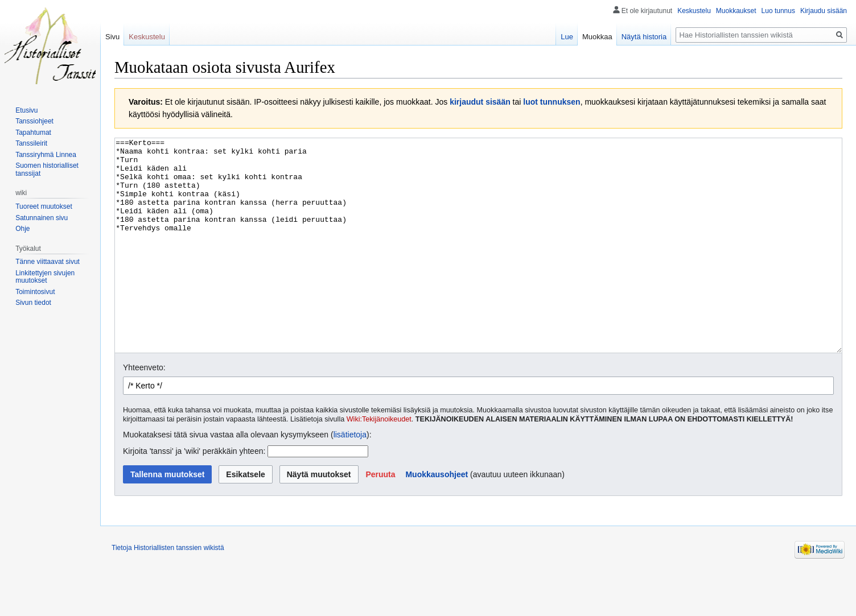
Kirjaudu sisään (824, 11)
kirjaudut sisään (480, 102)
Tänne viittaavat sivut (48, 262)
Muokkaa (597, 37)
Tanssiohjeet (34, 121)
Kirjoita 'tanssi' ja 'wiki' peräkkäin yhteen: (194, 494)
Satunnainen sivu (42, 218)
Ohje (22, 229)
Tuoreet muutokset (44, 206)
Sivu (112, 37)
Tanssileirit (31, 143)
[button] (380, 517)
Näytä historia (644, 37)
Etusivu (26, 110)
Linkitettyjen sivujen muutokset (45, 277)
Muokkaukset (736, 11)
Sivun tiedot (33, 303)
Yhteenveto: (144, 410)
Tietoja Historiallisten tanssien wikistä (168, 590)
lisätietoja (350, 477)
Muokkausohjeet (437, 517)
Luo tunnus (778, 11)
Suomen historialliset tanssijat (47, 169)
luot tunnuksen (552, 102)
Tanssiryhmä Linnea (46, 155)
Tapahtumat (33, 133)
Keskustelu (694, 11)
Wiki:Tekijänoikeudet (379, 462)
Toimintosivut (35, 292)
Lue (567, 37)
